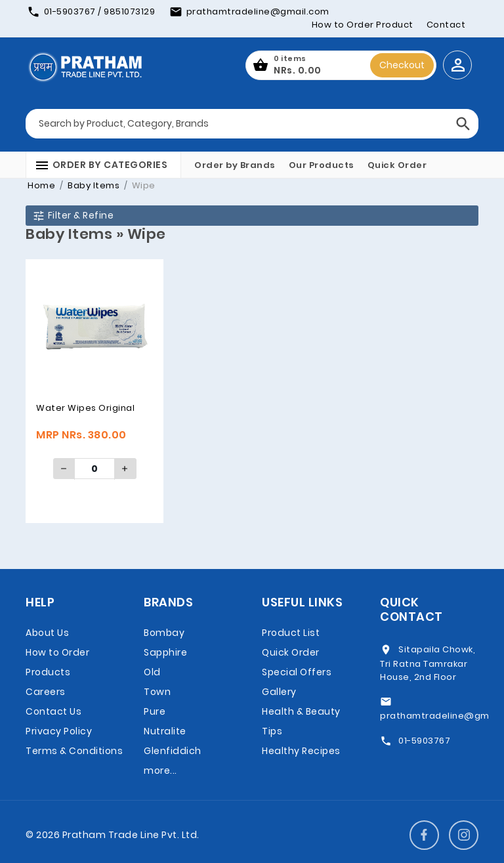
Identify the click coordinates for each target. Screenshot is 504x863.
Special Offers (297, 672)
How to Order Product (363, 25)
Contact (446, 25)
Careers (46, 692)
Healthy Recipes (301, 751)
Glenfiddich (173, 751)
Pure (155, 711)
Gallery (279, 692)
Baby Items (93, 185)
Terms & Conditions (74, 751)
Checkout (402, 65)
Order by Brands (235, 165)
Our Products (322, 165)
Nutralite (165, 731)
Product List (291, 633)
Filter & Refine (73, 216)
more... (160, 770)
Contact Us (53, 711)
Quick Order (397, 165)
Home (41, 185)
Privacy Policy (59, 731)
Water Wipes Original (85, 408)
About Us (47, 633)
